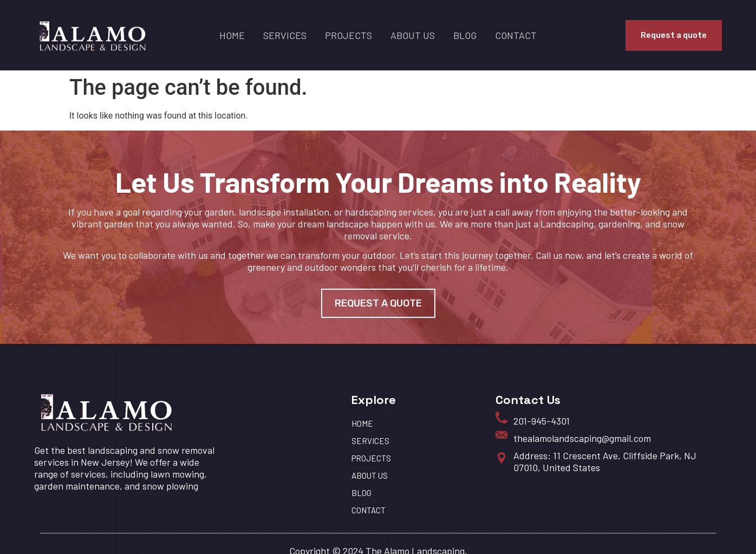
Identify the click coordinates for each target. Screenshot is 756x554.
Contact (516, 35)
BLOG (465, 35)
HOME (232, 35)
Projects (348, 35)
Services (285, 35)
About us (413, 35)
